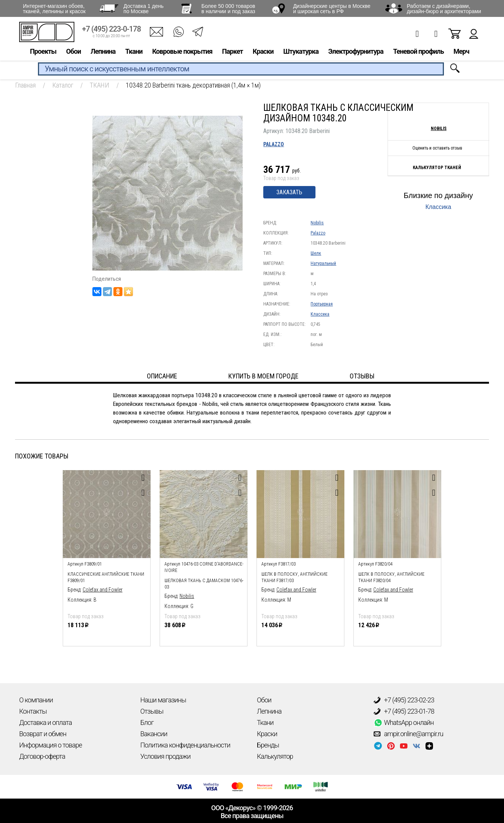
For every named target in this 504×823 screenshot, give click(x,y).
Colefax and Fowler (103, 590)
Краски (263, 51)
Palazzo (274, 144)
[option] (107, 556)
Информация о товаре (51, 745)
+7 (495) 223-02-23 (404, 700)
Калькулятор (275, 756)
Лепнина (103, 51)
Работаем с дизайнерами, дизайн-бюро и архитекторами (444, 9)
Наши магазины (163, 700)
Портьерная (322, 304)
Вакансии (154, 734)
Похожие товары (42, 456)
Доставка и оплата (45, 722)
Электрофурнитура (356, 51)
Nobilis (317, 223)
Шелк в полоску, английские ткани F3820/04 (391, 577)
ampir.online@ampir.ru (409, 734)
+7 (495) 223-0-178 (111, 29)
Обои (73, 51)
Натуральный (323, 263)
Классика (320, 314)
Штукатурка (301, 51)
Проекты (43, 51)
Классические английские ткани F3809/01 (106, 577)
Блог (147, 722)
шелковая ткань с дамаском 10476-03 (204, 584)
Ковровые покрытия (182, 51)
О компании (36, 700)
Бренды (268, 745)
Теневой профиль (419, 51)
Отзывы (152, 711)
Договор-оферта (42, 756)
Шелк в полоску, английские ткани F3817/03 (294, 577)
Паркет (232, 51)
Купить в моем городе (263, 376)
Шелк (316, 253)
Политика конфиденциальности (185, 745)
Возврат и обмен (43, 734)
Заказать (289, 192)
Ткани (134, 51)
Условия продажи (166, 756)
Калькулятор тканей (437, 168)
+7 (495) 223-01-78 (404, 711)
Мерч (461, 51)
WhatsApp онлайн (404, 723)
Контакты (33, 711)
